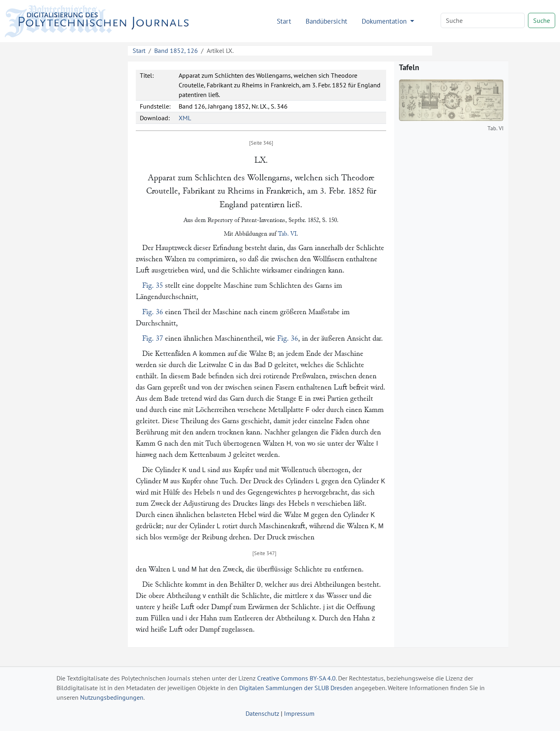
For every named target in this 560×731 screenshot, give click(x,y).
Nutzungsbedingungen (112, 697)
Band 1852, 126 (176, 50)
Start (284, 21)
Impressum (299, 713)
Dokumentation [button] (385, 21)
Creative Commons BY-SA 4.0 (296, 678)
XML (185, 118)
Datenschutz (262, 713)
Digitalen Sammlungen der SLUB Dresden (296, 688)
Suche (542, 20)
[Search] (483, 20)
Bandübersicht (326, 21)
